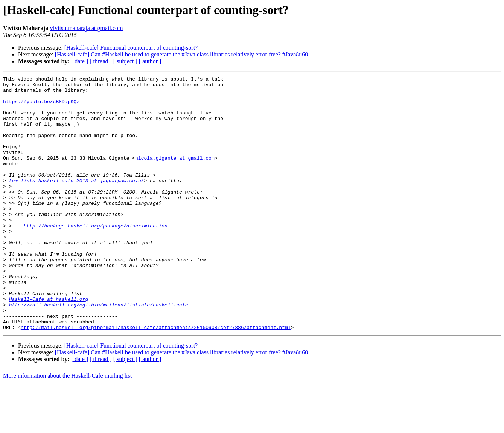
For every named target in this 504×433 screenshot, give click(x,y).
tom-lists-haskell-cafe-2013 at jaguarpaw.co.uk (77, 202)
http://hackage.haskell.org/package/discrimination (96, 256)
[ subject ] (125, 61)
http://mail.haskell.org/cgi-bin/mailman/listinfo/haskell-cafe (99, 351)
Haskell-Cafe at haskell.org (49, 344)
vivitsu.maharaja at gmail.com (87, 28)
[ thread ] (101, 61)
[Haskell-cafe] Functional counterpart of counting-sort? (131, 48)
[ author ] (150, 61)
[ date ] (80, 61)
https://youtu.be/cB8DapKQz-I (44, 107)
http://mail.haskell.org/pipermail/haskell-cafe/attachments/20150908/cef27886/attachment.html (156, 378)
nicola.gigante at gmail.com (175, 175)
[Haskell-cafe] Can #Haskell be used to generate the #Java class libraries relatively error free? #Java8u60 (182, 54)
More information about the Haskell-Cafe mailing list (67, 426)
